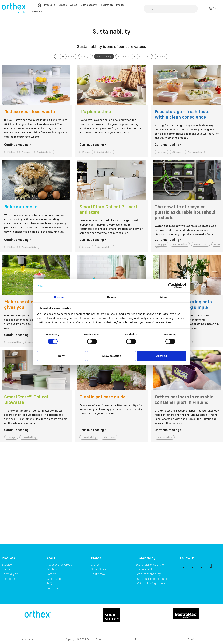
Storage (85, 56)
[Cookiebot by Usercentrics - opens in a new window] (171, 286)
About (74, 5)
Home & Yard (125, 56)
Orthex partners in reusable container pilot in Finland (184, 399)
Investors (36, 11)
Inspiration (107, 5)
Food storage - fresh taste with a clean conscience (182, 114)
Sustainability (89, 5)
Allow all (162, 356)
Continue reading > (18, 145)
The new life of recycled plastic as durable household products (185, 212)
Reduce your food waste (30, 111)
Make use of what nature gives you (31, 304)
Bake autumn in (21, 207)
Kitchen (70, 56)
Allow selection (111, 356)
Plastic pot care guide (103, 397)
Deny (61, 356)
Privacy (139, 639)
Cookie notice (195, 639)
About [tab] (164, 297)
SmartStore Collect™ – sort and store (108, 209)
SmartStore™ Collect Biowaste (26, 399)
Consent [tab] (59, 297)
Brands (63, 5)
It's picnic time (95, 111)
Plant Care (144, 56)
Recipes (161, 56)
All (58, 56)
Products (50, 5)
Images (120, 5)
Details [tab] (111, 297)
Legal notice (28, 639)
